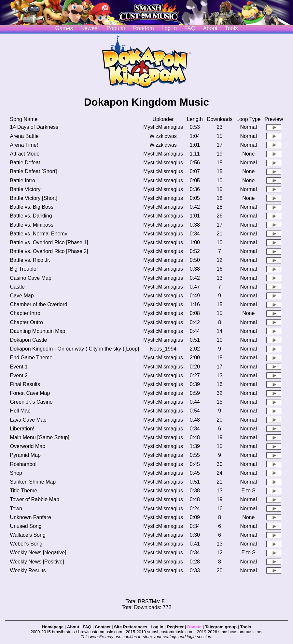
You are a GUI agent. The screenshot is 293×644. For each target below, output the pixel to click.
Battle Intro (23, 180)
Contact (103, 627)
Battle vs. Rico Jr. (30, 260)
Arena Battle (24, 136)
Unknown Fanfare (31, 517)
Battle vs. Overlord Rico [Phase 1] (49, 242)
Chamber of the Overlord (39, 304)
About (210, 28)
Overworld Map (28, 446)
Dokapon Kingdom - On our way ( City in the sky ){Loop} (75, 349)
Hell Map (20, 411)
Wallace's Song (28, 535)
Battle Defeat (25, 163)
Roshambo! (23, 464)
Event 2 (19, 375)
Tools (231, 28)
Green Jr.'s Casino (31, 402)
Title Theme (24, 491)
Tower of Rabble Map (35, 499)
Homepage (53, 627)
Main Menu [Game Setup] (40, 437)
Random (144, 28)
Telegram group (221, 627)
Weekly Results (28, 570)
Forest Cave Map (30, 393)
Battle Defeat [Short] (34, 171)
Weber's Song (26, 544)
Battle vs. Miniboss (32, 225)
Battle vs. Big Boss (32, 207)
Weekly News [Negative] (38, 553)
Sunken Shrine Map (33, 482)
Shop (16, 473)
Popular (116, 28)
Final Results (25, 384)
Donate (194, 627)
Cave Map (22, 296)
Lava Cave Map (28, 420)
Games (64, 28)
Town (16, 509)
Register (175, 627)
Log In (157, 627)
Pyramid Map (25, 455)
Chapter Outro (27, 322)
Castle (17, 287)
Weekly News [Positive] (37, 562)
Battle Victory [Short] (34, 198)
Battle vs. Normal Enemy (39, 234)
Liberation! (22, 429)
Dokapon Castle (29, 340)
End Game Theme (31, 358)
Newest (90, 28)
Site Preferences (131, 627)
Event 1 (19, 367)
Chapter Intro (25, 313)
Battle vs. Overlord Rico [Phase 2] (49, 251)
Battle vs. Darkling (31, 216)
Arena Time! (24, 145)
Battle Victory (25, 189)
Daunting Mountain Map (38, 331)
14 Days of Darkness (34, 127)
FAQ (190, 28)
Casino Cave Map (31, 278)
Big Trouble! (24, 269)
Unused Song (26, 526)
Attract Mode (25, 154)
